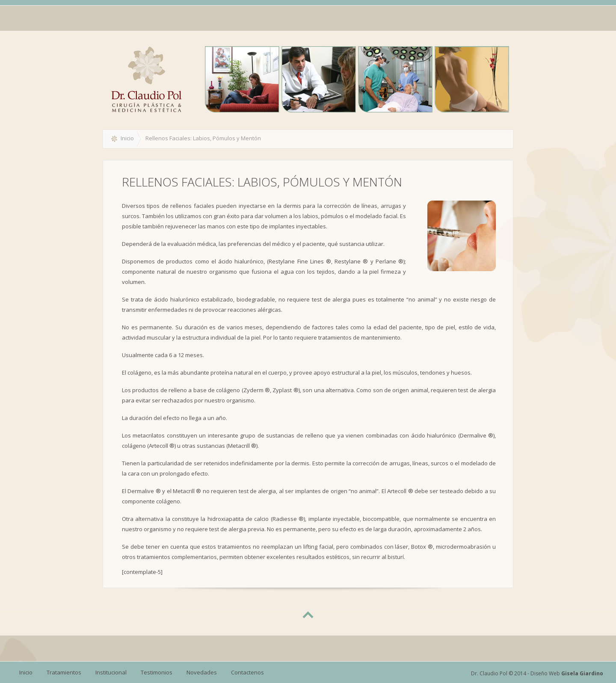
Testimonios (157, 673)
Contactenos (247, 673)
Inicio (127, 138)
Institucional (111, 673)
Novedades (202, 673)
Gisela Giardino (582, 673)
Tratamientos (64, 673)
